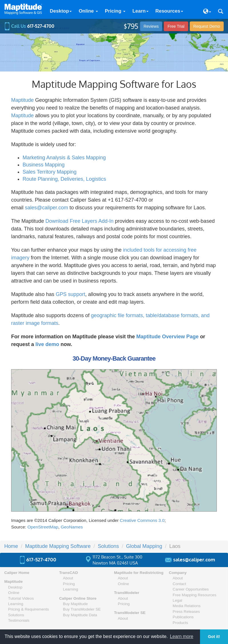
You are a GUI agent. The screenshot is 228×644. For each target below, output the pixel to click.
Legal (177, 600)
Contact (179, 584)
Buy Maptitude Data (80, 615)
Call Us (29, 26)
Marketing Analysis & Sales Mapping (64, 158)
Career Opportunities (191, 589)
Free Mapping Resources (194, 595)
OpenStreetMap (43, 527)
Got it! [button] (214, 637)
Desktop (61, 11)
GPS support (70, 294)
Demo (207, 26)
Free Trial (176, 26)
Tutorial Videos (21, 598)
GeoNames (72, 527)
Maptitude (22, 100)
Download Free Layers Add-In (79, 221)
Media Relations (186, 606)
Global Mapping (144, 546)
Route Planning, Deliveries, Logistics (64, 179)
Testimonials (19, 620)
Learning (16, 604)
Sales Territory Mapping (50, 172)
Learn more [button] (182, 636)
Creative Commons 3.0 (142, 520)
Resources (169, 11)
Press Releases (186, 612)
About (68, 578)
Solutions (108, 546)
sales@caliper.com (46, 208)
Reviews (151, 26)
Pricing (115, 11)
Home (11, 546)
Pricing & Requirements (28, 609)
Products (180, 623)
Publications (183, 617)
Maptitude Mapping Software (58, 546)
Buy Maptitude (75, 604)
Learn (140, 11)
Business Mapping (44, 165)
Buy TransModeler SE (82, 609)
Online (88, 11)
